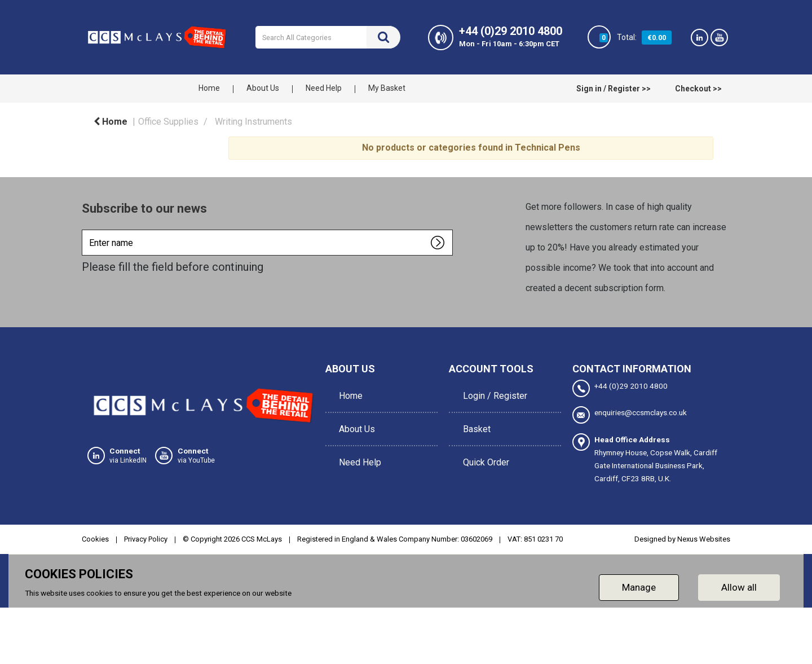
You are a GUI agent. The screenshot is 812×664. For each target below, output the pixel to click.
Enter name (85, 229)
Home (209, 88)
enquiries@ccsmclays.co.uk (630, 414)
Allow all (739, 586)
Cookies (95, 537)
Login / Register (492, 392)
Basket (474, 417)
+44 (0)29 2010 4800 (620, 388)
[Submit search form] (383, 37)
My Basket (387, 88)
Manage (639, 586)
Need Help (324, 88)
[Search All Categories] (328, 37)
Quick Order (483, 443)
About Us (263, 88)
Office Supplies (168, 122)
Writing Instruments (253, 122)
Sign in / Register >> (614, 89)
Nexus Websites (704, 537)
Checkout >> (698, 89)
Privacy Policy (146, 537)
